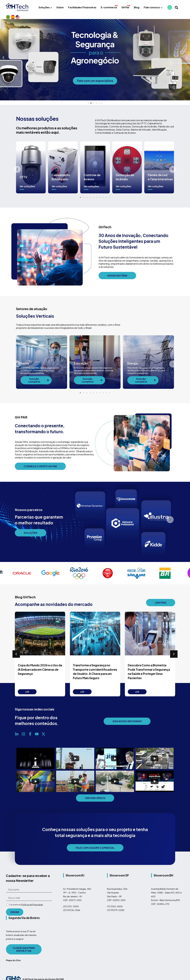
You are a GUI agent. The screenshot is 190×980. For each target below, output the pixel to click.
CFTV (23, 181)
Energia (133, 367)
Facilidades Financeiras (82, 7)
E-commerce (109, 7)
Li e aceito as (26, 909)
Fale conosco (153, 7)
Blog (137, 7)
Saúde (25, 367)
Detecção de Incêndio (125, 181)
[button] (3, 62)
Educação (81, 367)
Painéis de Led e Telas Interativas (160, 181)
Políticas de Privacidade (32, 909)
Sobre (60, 7)
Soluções (45, 7)
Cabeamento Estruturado (61, 181)
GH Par (125, 7)
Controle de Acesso (92, 181)
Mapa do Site (13, 964)
